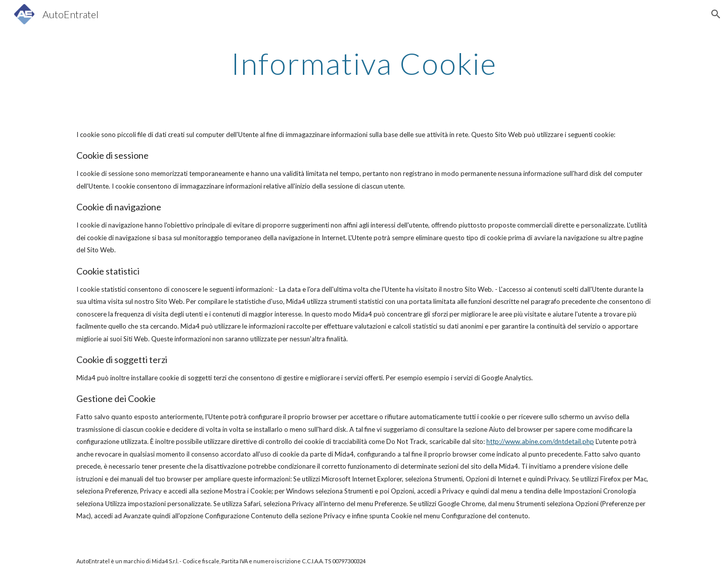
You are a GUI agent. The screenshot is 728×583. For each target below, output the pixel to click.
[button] (716, 14)
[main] (364, 63)
